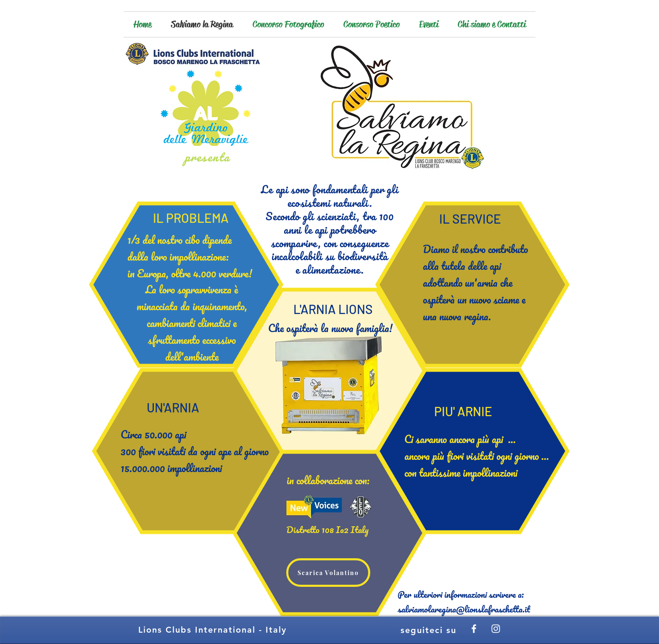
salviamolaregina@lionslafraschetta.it (464, 609)
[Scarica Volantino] (328, 573)
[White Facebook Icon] (474, 629)
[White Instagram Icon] (496, 629)
